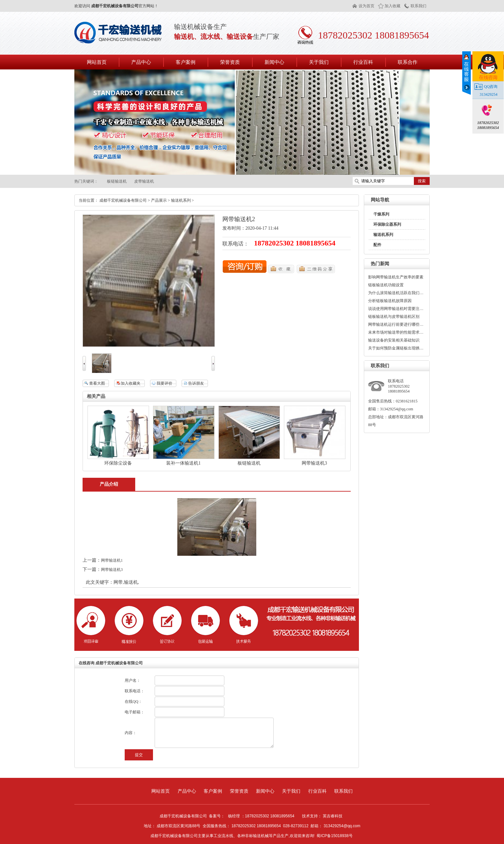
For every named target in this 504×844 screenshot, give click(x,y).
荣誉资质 (239, 791)
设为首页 (366, 6)
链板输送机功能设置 (386, 285)
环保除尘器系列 (387, 224)
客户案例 (213, 791)
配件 (377, 245)
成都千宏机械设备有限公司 (123, 200)
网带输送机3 (314, 463)
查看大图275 (94, 384)
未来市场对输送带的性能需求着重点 (396, 332)
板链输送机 (117, 181)
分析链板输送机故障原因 (390, 301)
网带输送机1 (112, 560)
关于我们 (291, 791)
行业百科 (317, 791)
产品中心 (187, 791)
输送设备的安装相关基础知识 (394, 340)
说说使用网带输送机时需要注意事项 (396, 309)
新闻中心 (265, 791)
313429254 (489, 94)
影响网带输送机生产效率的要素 (396, 277)
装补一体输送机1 (183, 463)
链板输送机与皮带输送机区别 (394, 317)
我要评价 (164, 383)
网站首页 (97, 62)
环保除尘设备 (118, 463)
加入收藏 (392, 6)
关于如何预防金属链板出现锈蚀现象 (396, 348)
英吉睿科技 (333, 816)
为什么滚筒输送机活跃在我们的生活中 (396, 293)
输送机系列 (383, 235)
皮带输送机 (144, 181)
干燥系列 (381, 214)
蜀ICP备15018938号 (334, 836)
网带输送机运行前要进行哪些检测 (396, 324)
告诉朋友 (196, 383)
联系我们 (418, 6)
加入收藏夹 (131, 383)
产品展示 (159, 200)
